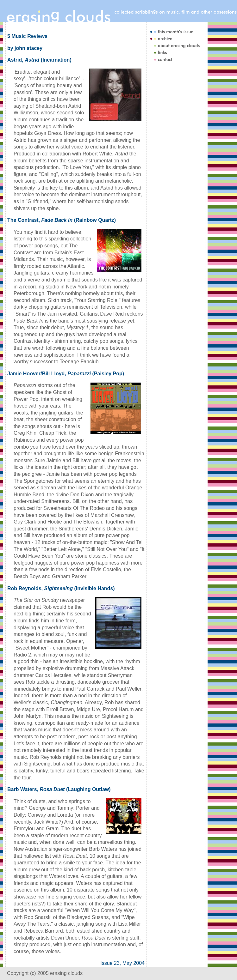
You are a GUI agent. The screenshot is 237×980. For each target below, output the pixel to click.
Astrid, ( (25, 60)
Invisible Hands (94, 588)
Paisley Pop (108, 374)
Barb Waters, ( (37, 789)
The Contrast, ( (41, 220)
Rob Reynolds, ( (42, 588)
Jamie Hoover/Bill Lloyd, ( (51, 374)
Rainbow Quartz (95, 220)
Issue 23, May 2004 (122, 963)
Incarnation (56, 60)
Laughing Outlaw (88, 789)
